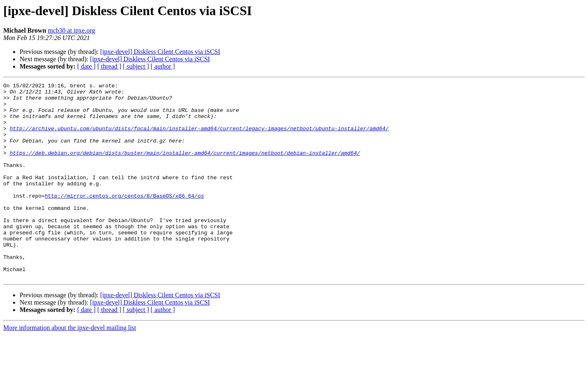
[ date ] (86, 66)
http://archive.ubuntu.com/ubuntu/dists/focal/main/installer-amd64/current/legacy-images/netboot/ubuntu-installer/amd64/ (199, 138)
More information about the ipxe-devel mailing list (70, 367)
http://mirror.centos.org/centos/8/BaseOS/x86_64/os (124, 219)
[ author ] (163, 66)
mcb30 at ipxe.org (71, 30)
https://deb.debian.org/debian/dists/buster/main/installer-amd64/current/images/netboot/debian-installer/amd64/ (185, 167)
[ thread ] (109, 66)
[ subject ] (136, 66)
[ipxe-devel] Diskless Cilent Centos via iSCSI (160, 52)
